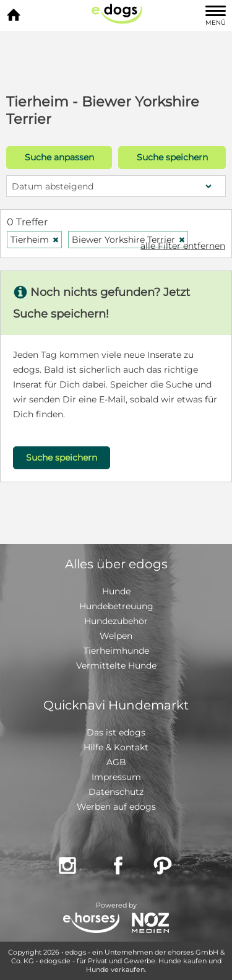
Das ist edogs (116, 732)
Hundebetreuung (116, 606)
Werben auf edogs (116, 807)
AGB (116, 762)
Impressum (116, 777)
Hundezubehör (116, 621)
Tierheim (35, 240)
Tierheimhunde (116, 651)
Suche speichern (172, 157)
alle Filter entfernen (183, 246)
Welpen (116, 636)
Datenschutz (116, 792)
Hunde (116, 591)
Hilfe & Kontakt (116, 747)
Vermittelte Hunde (116, 666)
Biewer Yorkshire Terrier (129, 240)
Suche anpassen (59, 157)
